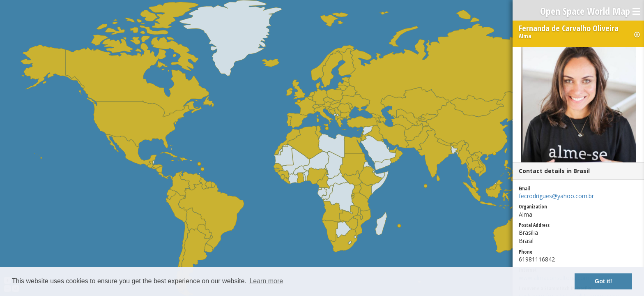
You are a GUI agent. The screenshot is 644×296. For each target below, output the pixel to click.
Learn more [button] (266, 281)
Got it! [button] (603, 281)
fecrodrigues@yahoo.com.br (556, 196)
